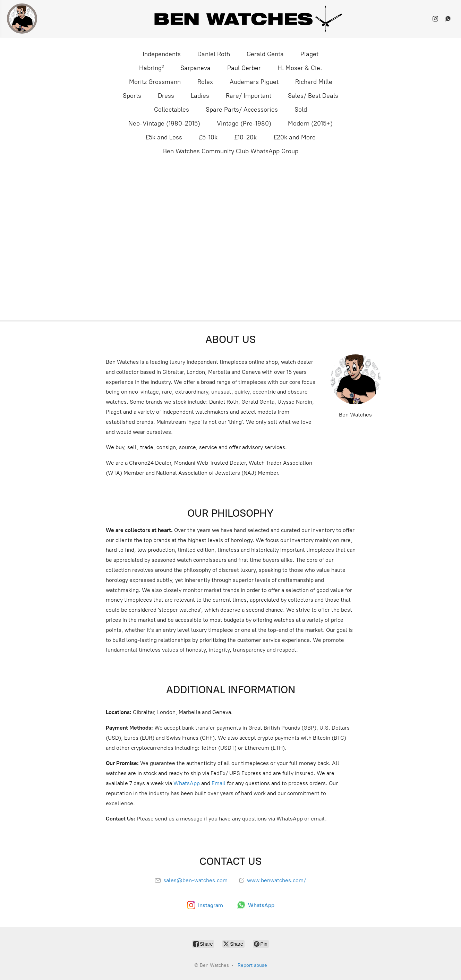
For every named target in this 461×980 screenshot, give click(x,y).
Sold (301, 110)
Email (219, 783)
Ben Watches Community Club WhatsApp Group (231, 151)
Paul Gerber (244, 68)
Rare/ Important (249, 96)
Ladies (200, 96)
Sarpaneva (195, 68)
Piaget (309, 54)
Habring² (151, 68)
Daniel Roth (214, 54)
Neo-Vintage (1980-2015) (164, 123)
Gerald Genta (265, 54)
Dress (166, 96)
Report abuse (252, 965)
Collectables (172, 110)
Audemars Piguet (254, 82)
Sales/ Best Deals (313, 96)
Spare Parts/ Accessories (242, 110)
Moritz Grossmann (155, 82)
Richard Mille (314, 82)
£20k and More (294, 137)
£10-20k (245, 137)
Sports (132, 96)
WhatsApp (187, 783)
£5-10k (208, 137)
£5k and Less (164, 137)
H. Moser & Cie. (300, 68)
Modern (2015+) (310, 123)
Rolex (205, 82)
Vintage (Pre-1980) (244, 123)
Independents (162, 54)
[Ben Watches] (22, 19)
